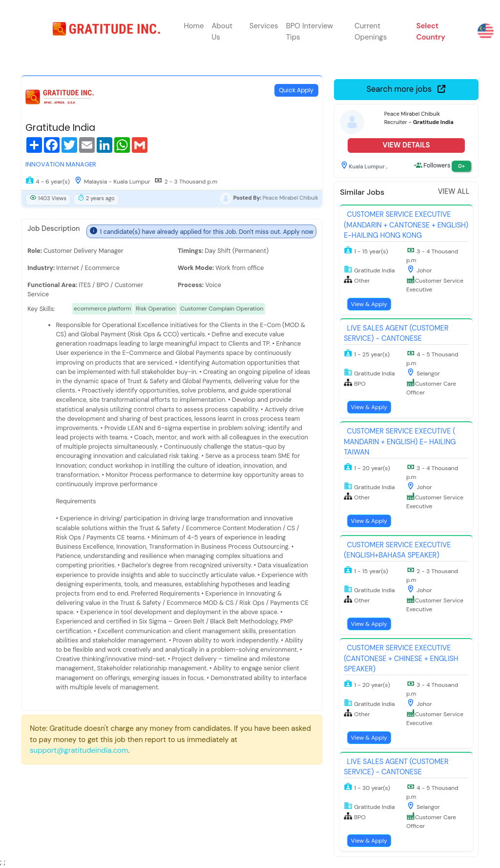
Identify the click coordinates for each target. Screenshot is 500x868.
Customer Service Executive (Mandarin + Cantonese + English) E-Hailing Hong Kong (406, 225)
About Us (222, 31)
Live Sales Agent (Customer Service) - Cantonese (396, 333)
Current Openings (371, 31)
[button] (446, 31)
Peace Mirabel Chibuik (291, 198)
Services (264, 26)
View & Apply (369, 304)
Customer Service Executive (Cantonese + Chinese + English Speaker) (401, 658)
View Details (406, 145)
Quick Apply (296, 90)
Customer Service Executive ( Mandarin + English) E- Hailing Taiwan (400, 442)
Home (194, 26)
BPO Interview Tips (310, 31)
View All (454, 191)
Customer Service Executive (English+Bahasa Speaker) (397, 550)
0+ (461, 166)
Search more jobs (406, 89)
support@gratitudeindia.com (79, 750)
